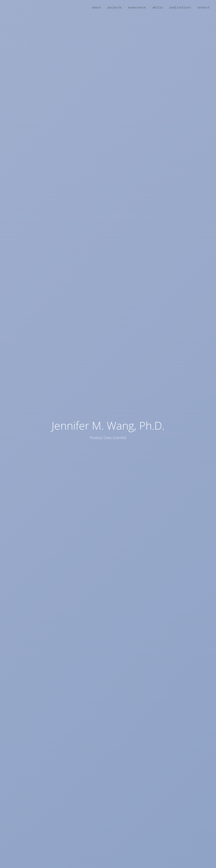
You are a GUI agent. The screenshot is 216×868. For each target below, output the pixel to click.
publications (180, 7)
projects (115, 7)
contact (204, 7)
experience (137, 7)
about (97, 7)
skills (158, 7)
